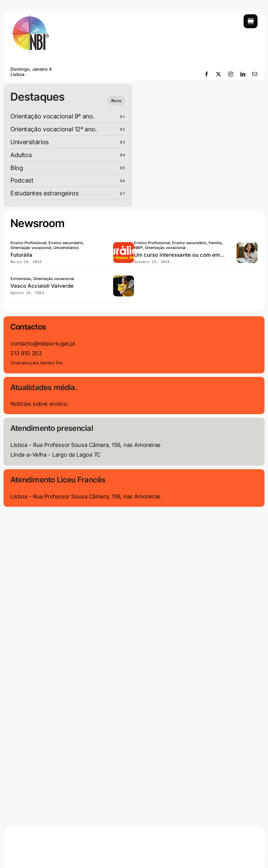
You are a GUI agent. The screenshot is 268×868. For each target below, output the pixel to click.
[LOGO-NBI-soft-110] (30, 17)
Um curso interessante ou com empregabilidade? (196, 255)
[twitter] (219, 74)
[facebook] (207, 74)
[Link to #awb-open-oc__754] (251, 21)
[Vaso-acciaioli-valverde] (124, 278)
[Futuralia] (124, 245)
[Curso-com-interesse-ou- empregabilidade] (247, 245)
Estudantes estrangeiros (44, 193)
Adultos (21, 155)
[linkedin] (243, 74)
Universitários (30, 142)
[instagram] (231, 74)
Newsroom (38, 223)
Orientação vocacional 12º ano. (54, 129)
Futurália (21, 255)
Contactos (28, 327)
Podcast (22, 180)
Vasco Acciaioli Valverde (42, 286)
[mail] (255, 74)
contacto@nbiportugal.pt (43, 343)
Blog (17, 168)
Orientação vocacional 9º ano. (53, 116)
